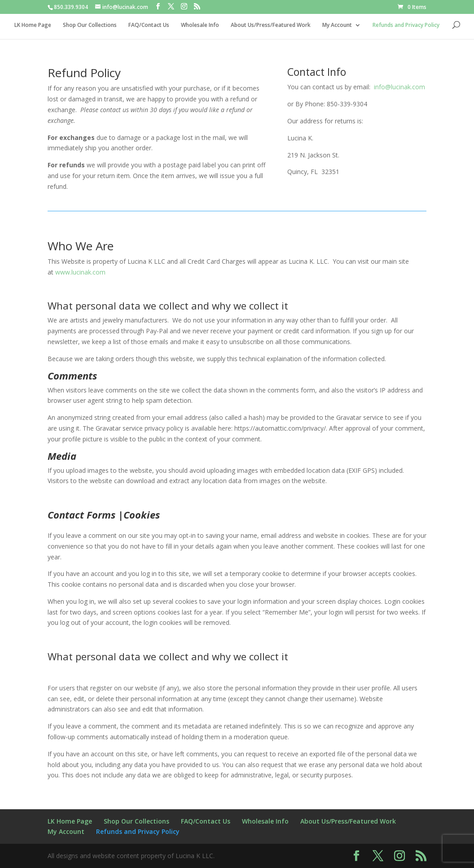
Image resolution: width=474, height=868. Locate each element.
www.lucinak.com (80, 272)
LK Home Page (33, 25)
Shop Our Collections (90, 25)
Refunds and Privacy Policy (406, 25)
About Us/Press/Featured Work (271, 25)
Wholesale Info (200, 25)
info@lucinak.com (399, 87)
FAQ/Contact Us (149, 25)
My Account (337, 25)
